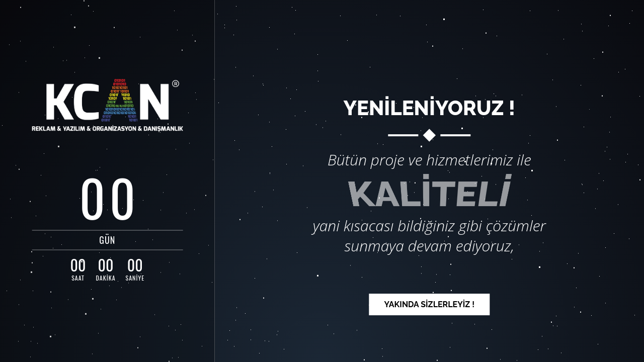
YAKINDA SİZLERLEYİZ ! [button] (429, 304)
